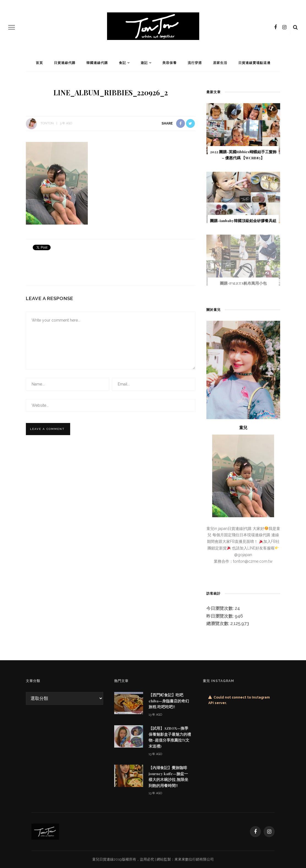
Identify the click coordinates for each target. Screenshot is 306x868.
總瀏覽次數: (218, 623)
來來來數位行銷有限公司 (194, 859)
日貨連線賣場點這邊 (254, 63)
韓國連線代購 (97, 63)
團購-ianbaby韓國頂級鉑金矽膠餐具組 (243, 220)
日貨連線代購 (65, 63)
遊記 (144, 63)
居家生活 (220, 63)
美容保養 (170, 63)
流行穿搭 (195, 63)
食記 (122, 63)
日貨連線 (106, 859)
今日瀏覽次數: (221, 608)
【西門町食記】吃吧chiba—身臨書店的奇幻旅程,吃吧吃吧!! (169, 701)
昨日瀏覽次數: (221, 616)
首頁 (39, 63)
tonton (47, 123)
